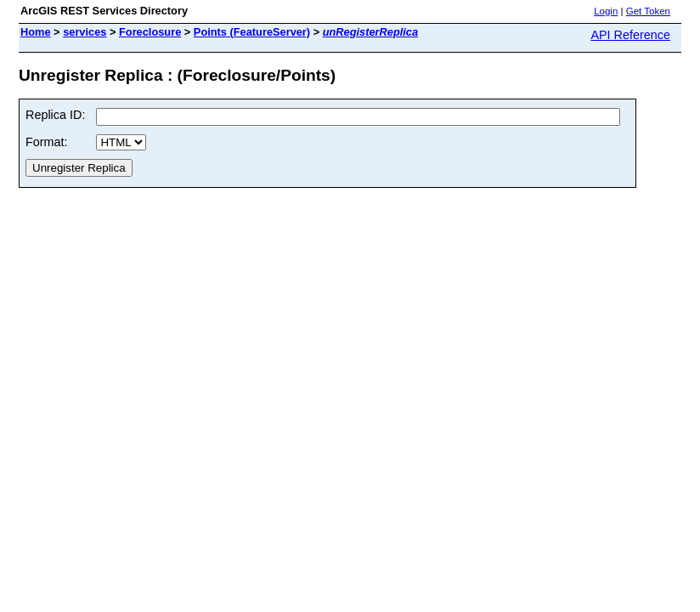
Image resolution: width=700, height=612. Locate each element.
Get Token (648, 11)
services (85, 32)
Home (36, 32)
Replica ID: (55, 115)
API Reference (630, 35)
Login (606, 11)
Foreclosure (150, 32)
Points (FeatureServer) (252, 32)
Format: (47, 142)
